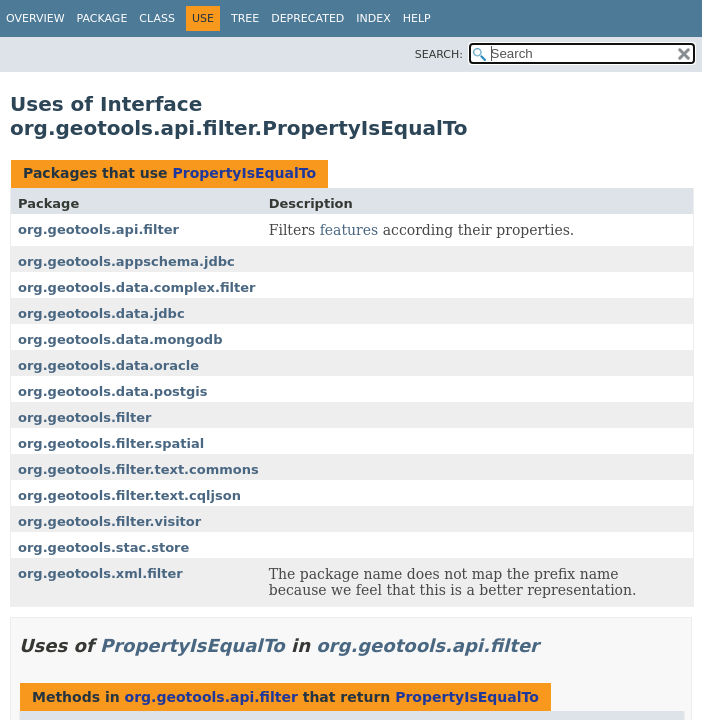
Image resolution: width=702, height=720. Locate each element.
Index (373, 18)
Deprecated (307, 18)
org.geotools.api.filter (98, 229)
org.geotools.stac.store (103, 547)
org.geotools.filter (84, 417)
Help (417, 18)
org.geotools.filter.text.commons (138, 469)
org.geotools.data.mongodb (120, 339)
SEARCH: (439, 54)
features (349, 230)
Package (102, 18)
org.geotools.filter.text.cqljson (129, 495)
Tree (245, 18)
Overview (35, 18)
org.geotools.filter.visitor (109, 521)
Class (157, 18)
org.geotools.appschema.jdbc (126, 261)
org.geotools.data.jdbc (101, 313)
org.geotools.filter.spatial (111, 443)
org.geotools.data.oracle (108, 365)
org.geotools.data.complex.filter (136, 287)
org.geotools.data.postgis (113, 391)
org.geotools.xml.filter (100, 573)
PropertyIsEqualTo (244, 173)
